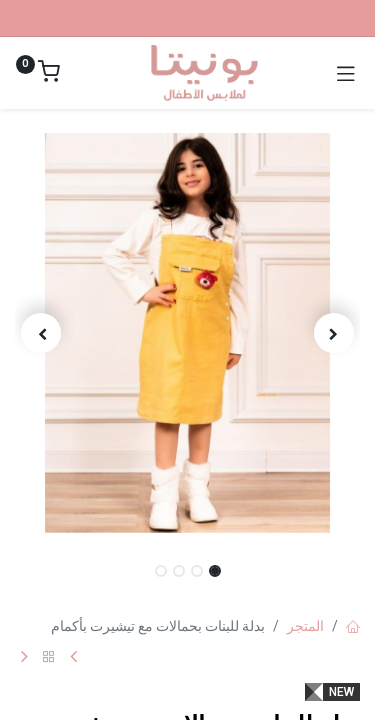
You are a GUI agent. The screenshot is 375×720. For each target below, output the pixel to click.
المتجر (305, 626)
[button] (334, 333)
